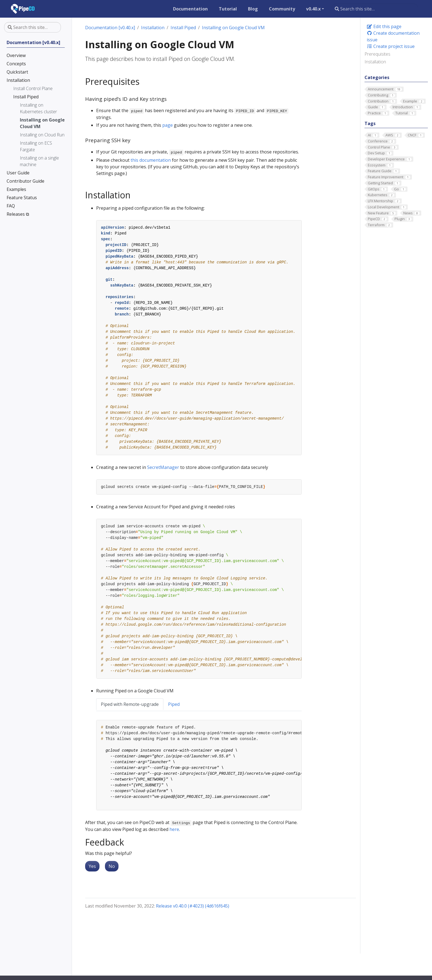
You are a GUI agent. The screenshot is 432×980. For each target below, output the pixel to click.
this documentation (151, 160)
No (112, 866)
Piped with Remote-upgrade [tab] (130, 704)
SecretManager (163, 467)
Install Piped (183, 28)
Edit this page (384, 26)
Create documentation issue (393, 36)
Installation (375, 62)
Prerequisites (377, 54)
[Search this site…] (375, 9)
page (168, 125)
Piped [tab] (174, 704)
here (174, 829)
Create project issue (391, 46)
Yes (92, 866)
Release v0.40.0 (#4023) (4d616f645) (193, 906)
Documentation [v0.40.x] (110, 28)
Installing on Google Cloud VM (233, 28)
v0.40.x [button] (313, 9)
